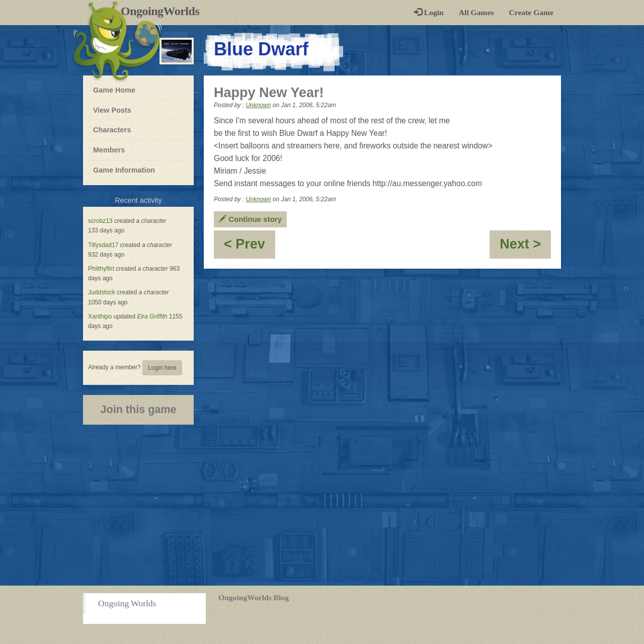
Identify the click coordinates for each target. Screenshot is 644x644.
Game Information (124, 170)
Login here (162, 368)
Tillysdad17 (103, 245)
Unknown (258, 105)
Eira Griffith (152, 316)
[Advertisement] (322, 505)
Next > (525, 247)
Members (109, 150)
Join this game (138, 409)
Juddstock (102, 292)
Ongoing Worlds (127, 603)
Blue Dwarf (261, 49)
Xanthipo (100, 316)
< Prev (250, 247)
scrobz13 (100, 221)
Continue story (250, 219)
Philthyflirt (101, 269)
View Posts (112, 110)
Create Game (531, 12)
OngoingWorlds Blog (254, 597)
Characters (112, 129)
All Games (476, 12)
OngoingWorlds (164, 11)
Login (429, 12)
